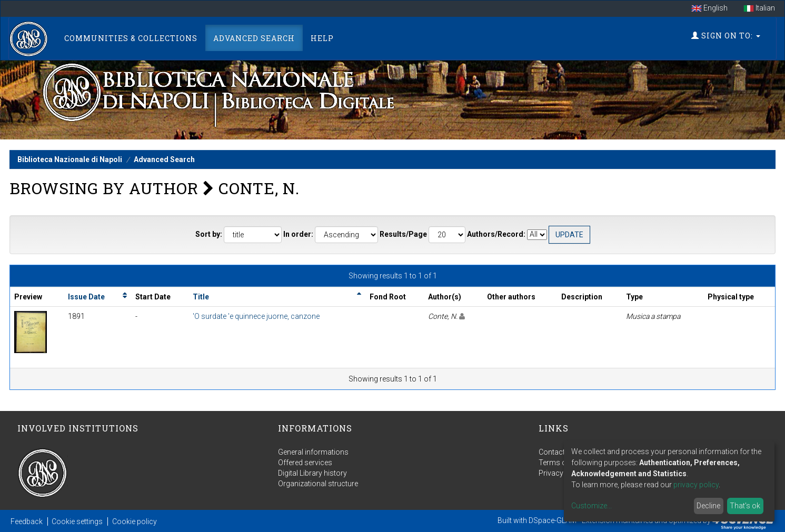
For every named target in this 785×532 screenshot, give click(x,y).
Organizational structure (318, 484)
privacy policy (696, 485)
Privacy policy (562, 473)
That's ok (745, 506)
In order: (298, 234)
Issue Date (86, 297)
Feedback (27, 521)
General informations (313, 452)
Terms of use (561, 463)
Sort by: (209, 234)
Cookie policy (135, 521)
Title (201, 297)
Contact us (557, 452)
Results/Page (403, 234)
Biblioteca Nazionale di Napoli (70, 159)
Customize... (592, 506)
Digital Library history (312, 473)
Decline (708, 506)
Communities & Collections (131, 38)
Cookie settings (77, 521)
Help (322, 38)
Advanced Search (254, 38)
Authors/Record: (496, 234)
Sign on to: (726, 36)
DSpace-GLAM (553, 520)
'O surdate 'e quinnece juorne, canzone (256, 316)
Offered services (305, 463)
